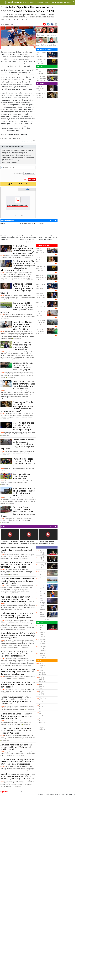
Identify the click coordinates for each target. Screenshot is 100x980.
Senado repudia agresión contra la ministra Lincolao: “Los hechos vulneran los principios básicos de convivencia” (16, 700)
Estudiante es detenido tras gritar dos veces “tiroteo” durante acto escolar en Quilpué (23, 366)
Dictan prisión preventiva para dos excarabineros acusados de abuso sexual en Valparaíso (16, 731)
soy (26, 257)
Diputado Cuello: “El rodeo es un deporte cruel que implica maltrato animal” (22, 346)
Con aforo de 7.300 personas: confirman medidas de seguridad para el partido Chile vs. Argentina (17, 307)
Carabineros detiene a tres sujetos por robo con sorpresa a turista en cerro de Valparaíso (18, 685)
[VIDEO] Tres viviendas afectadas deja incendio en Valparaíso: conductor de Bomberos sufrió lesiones (18, 672)
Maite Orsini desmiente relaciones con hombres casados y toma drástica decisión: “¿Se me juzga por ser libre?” (18, 776)
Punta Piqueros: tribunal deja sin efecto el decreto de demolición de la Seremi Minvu (24, 492)
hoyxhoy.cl (72, 795)
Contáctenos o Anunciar (41, 792)
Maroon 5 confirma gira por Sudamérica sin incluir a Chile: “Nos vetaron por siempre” (23, 426)
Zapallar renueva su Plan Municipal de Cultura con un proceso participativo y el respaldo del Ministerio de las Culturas (18, 266)
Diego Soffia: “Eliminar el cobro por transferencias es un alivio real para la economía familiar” (24, 385)
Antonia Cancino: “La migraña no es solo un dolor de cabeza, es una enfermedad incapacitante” (17, 654)
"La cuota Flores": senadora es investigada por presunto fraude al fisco (41, 262)
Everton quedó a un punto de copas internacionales (22, 476)
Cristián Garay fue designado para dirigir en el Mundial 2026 (41, 80)
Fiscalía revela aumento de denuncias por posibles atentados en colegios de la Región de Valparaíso (17, 444)
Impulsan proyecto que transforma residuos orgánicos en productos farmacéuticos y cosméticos (16, 565)
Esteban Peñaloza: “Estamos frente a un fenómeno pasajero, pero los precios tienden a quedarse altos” (17, 615)
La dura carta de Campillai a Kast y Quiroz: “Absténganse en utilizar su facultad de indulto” (16, 716)
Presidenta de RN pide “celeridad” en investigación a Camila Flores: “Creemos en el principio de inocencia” (17, 406)
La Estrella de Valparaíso (18, 134)
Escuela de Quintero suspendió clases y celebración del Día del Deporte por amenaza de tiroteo (18, 512)
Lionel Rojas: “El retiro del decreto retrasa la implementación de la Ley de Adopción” (24, 325)
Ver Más (47, 620)
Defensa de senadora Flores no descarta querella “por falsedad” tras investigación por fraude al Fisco (17, 288)
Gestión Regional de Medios (26, 792)
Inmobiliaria (58, 795)
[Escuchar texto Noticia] (33, 141)
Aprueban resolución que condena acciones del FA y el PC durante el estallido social (16, 747)
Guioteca (52, 795)
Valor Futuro (45, 795)
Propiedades (65, 795)
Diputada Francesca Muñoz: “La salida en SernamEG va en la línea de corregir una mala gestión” (18, 635)
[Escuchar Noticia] (26, 19)
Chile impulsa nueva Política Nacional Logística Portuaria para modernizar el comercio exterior (18, 581)
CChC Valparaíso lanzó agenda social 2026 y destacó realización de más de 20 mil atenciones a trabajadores (17, 762)
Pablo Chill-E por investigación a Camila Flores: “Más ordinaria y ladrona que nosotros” (23, 250)
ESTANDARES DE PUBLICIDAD (68, 792)
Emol (40, 795)
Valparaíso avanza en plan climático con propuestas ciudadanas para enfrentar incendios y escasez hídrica (17, 599)
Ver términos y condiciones (18, 216)
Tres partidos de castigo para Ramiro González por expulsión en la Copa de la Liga (24, 462)
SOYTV (3, 527)
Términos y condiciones (55, 792)
